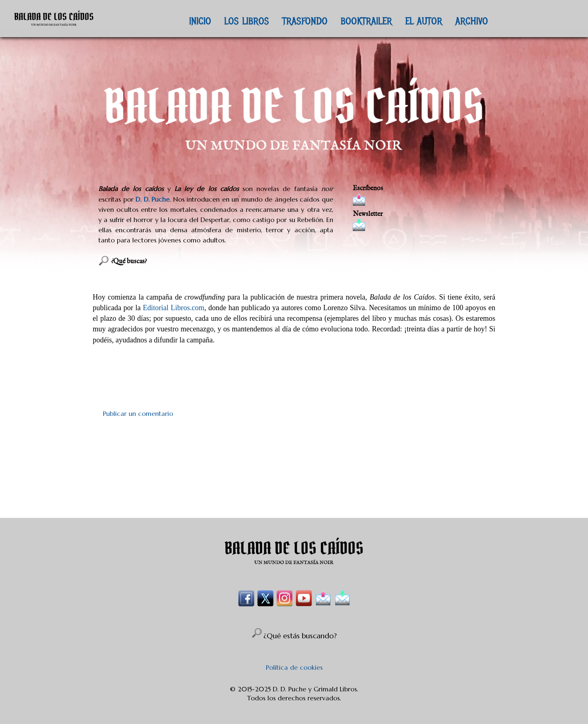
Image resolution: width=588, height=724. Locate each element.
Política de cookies (294, 667)
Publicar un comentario (138, 413)
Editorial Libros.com (174, 308)
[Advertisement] (294, 457)
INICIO (200, 21)
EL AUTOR (424, 21)
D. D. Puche (153, 199)
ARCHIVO (472, 21)
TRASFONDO (305, 21)
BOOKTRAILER (366, 21)
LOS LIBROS (247, 21)
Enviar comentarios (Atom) (314, 494)
